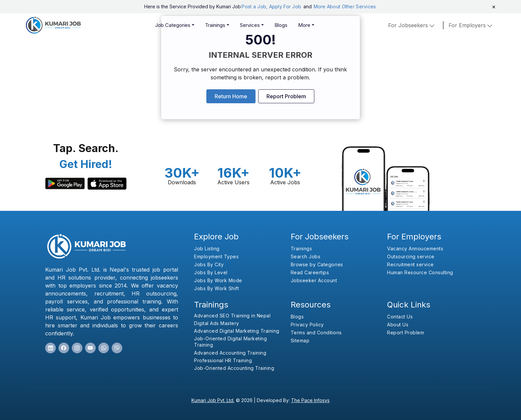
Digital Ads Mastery (217, 323)
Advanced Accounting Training (230, 353)
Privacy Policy (307, 325)
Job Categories (173, 25)
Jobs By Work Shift (216, 288)
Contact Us (400, 317)
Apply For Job (286, 6)
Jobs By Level (211, 272)
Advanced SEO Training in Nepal (232, 316)
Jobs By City (209, 264)
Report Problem (286, 96)
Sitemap (300, 340)
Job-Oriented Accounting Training (234, 368)
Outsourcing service (411, 256)
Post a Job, (255, 6)
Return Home (231, 96)
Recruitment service (411, 264)
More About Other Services (345, 6)
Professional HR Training (223, 360)
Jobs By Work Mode (218, 280)
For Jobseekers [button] (412, 25)
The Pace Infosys (310, 400)
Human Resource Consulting (420, 272)
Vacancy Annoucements (415, 249)
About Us (398, 325)
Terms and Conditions (316, 333)
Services (250, 25)
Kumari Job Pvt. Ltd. (213, 400)
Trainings (215, 25)
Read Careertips (310, 272)
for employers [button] (471, 25)
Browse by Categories (317, 264)
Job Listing (207, 249)
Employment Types (216, 256)
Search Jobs (306, 256)
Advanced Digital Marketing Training (237, 331)
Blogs (281, 25)
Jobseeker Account (314, 280)
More (304, 25)
